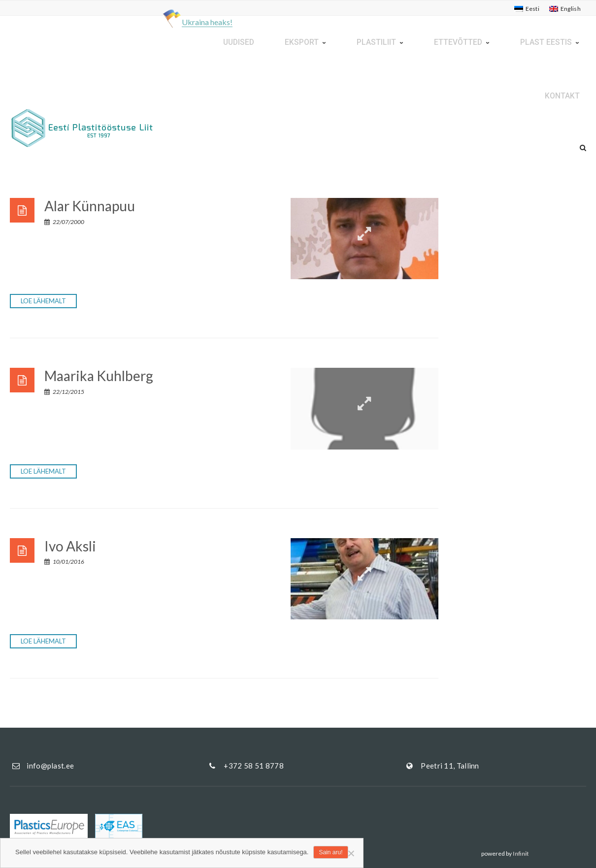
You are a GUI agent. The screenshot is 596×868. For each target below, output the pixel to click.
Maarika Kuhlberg (99, 376)
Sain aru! (331, 852)
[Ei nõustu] (351, 853)
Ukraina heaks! (207, 22)
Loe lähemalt (43, 301)
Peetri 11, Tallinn (450, 766)
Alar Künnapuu (90, 206)
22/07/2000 (64, 222)
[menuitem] (527, 9)
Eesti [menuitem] (533, 9)
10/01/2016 (64, 562)
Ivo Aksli (70, 546)
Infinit (521, 853)
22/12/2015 (64, 392)
